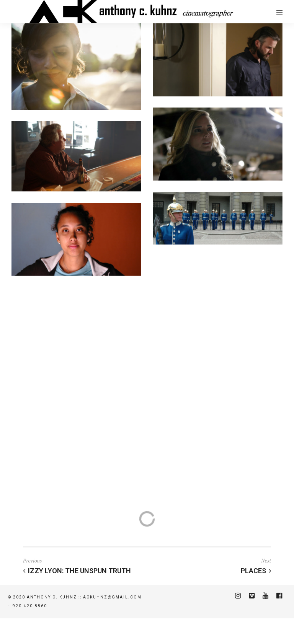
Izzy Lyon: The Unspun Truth (77, 571)
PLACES (256, 571)
